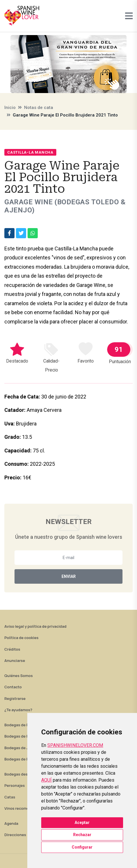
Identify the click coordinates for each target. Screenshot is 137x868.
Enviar (69, 576)
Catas (10, 797)
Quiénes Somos (19, 676)
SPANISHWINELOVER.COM (75, 745)
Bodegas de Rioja (20, 725)
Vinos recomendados (23, 808)
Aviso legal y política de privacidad (35, 626)
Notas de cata (39, 108)
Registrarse (15, 698)
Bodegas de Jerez (20, 748)
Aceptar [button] (82, 822)
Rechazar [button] (82, 835)
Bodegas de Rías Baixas (26, 759)
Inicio (10, 108)
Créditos (12, 649)
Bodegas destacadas (23, 774)
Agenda (11, 823)
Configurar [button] (82, 847)
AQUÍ (46, 780)
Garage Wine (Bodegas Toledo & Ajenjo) (65, 206)
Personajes (15, 785)
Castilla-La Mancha (30, 152)
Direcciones (15, 835)
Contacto (13, 687)
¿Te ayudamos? (18, 710)
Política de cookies (21, 638)
